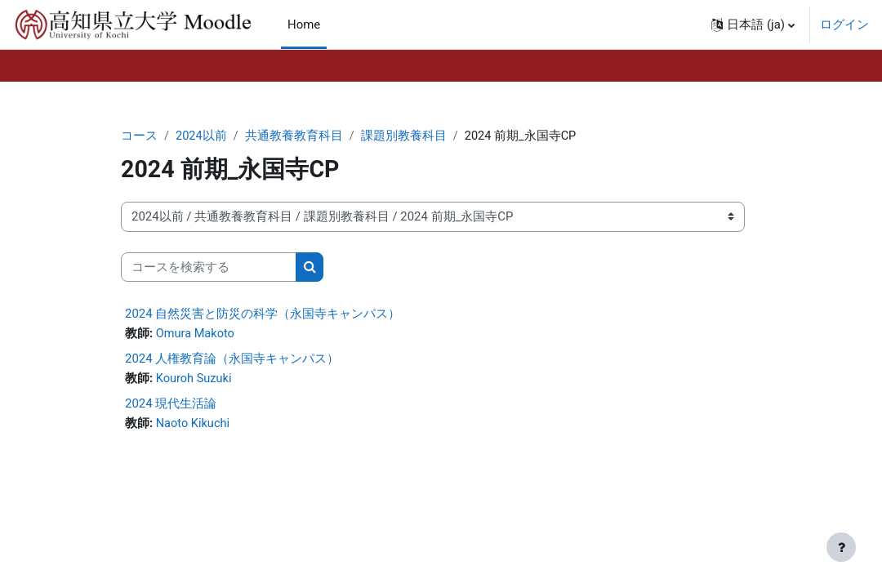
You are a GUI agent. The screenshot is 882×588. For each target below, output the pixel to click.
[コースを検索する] (209, 267)
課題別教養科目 (405, 136)
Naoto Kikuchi (194, 425)
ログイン (844, 24)
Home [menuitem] (304, 24)
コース (139, 136)
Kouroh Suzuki (195, 380)
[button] (753, 24)
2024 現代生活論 (171, 404)
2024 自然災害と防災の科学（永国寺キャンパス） (263, 314)
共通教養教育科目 (295, 136)
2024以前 (202, 136)
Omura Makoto (196, 335)
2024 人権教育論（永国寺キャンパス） (232, 359)
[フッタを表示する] (841, 547)
